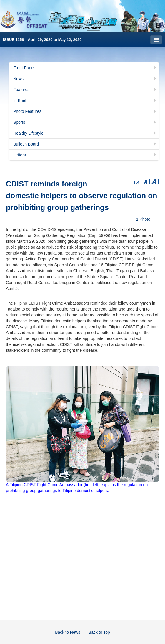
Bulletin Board (85, 144)
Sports (85, 122)
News (85, 79)
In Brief (85, 100)
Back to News (68, 632)
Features (85, 90)
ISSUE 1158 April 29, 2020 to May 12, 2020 (42, 40)
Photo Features (85, 111)
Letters (85, 155)
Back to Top (99, 632)
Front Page (85, 68)
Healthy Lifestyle (85, 133)
